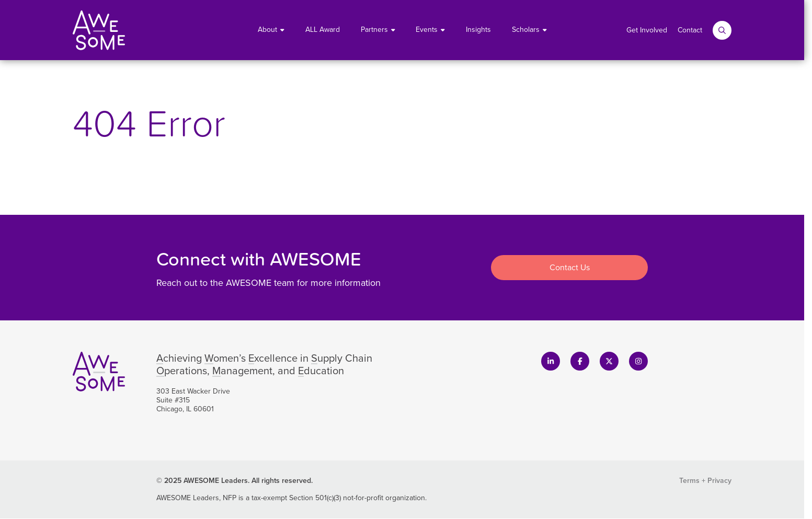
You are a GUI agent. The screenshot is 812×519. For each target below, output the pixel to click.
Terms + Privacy (705, 481)
